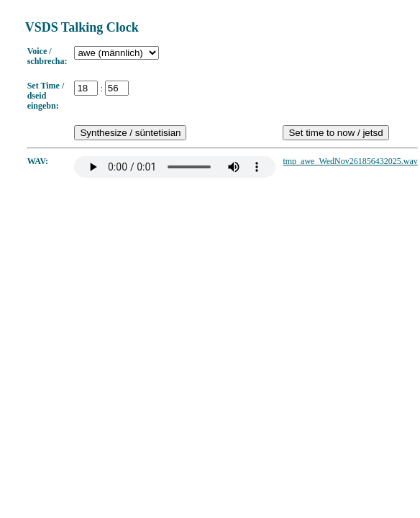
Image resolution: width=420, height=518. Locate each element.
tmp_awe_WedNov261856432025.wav (350, 161)
